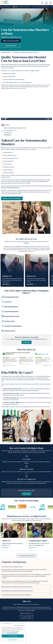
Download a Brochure (11, 46)
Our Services (16, 52)
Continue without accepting (19, 625)
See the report (7, 135)
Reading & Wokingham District (10, 52)
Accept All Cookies (13, 636)
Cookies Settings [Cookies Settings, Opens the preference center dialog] (13, 640)
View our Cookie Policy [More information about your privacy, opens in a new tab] (12, 633)
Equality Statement (7, 641)
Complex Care (24, 52)
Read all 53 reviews (47, 365)
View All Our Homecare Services (26, 556)
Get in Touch (26, 342)
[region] (13, 634)
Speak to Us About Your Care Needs (12, 198)
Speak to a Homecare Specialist (11, 41)
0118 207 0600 (27, 617)
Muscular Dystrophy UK (14, 188)
